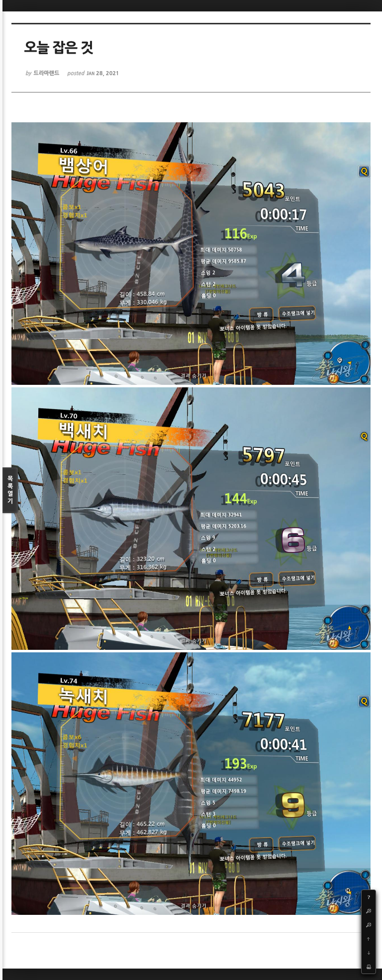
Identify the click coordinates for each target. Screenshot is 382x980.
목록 (10, 490)
